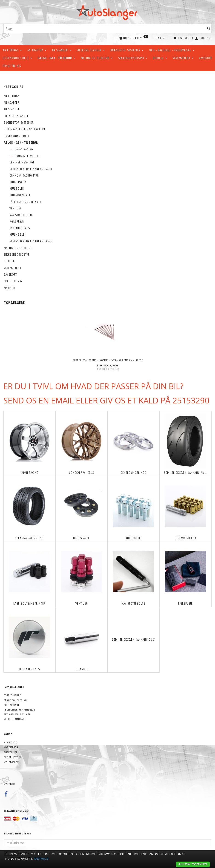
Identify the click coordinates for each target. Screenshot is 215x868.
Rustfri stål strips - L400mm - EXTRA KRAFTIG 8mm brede (108, 360)
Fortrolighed (12, 695)
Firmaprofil (12, 704)
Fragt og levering (15, 699)
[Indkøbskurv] (133, 38)
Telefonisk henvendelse (19, 709)
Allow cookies (193, 864)
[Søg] (209, 29)
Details (42, 859)
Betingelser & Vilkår (17, 714)
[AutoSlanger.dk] (107, 11)
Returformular (14, 718)
